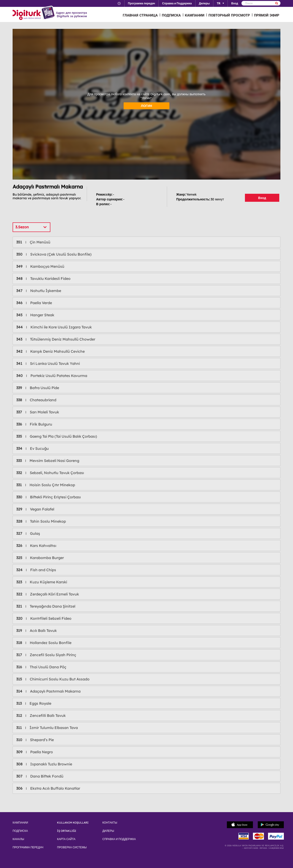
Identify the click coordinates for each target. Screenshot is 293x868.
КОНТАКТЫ (110, 823)
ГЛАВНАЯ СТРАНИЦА (140, 15)
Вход (262, 198)
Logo (34, 13)
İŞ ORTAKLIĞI (67, 831)
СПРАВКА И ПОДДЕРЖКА (119, 839)
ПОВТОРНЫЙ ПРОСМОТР (229, 15)
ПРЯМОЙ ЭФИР (267, 15)
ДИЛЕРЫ (108, 831)
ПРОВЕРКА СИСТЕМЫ (72, 847)
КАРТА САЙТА (66, 839)
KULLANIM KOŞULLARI (73, 823)
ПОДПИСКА (171, 15)
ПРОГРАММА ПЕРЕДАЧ (28, 847)
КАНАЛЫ (18, 839)
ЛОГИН (147, 106)
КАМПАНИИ (195, 15)
